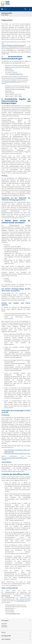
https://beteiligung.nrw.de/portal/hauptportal (13, 45)
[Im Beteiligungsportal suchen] (26, 9)
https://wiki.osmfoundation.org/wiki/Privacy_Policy (17, 453)
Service (4, 632)
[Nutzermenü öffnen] (30, 9)
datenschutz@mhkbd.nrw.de (12, 82)
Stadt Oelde (4, 624)
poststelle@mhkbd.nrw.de (16, 74)
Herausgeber (5, 620)
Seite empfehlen (6, 639)
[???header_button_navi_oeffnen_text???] (4, 9)
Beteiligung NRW (7, 13)
